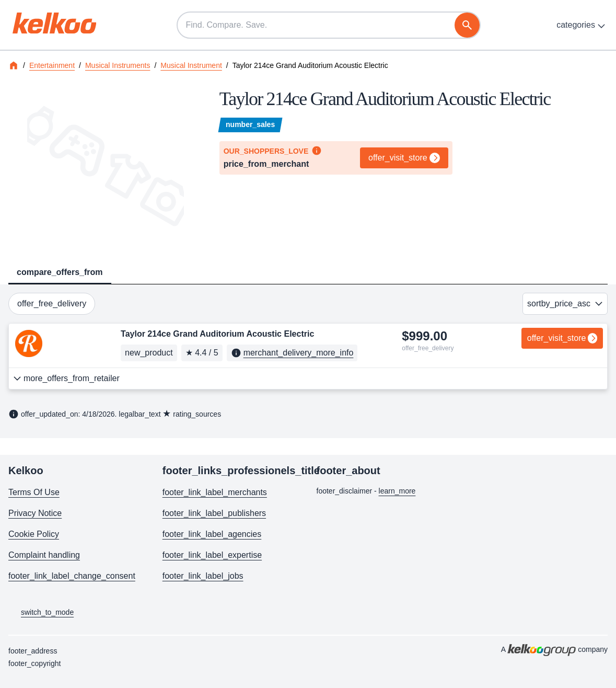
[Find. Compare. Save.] (329, 25)
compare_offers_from (60, 272)
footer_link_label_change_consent (72, 576)
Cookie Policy (34, 534)
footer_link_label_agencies (212, 534)
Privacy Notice (35, 513)
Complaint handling (44, 555)
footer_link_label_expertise (212, 555)
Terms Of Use (34, 492)
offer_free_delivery (52, 303)
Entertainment (52, 65)
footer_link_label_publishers (214, 513)
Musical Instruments (118, 65)
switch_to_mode (41, 613)
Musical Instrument (191, 65)
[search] (467, 25)
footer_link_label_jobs (203, 576)
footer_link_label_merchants (215, 492)
